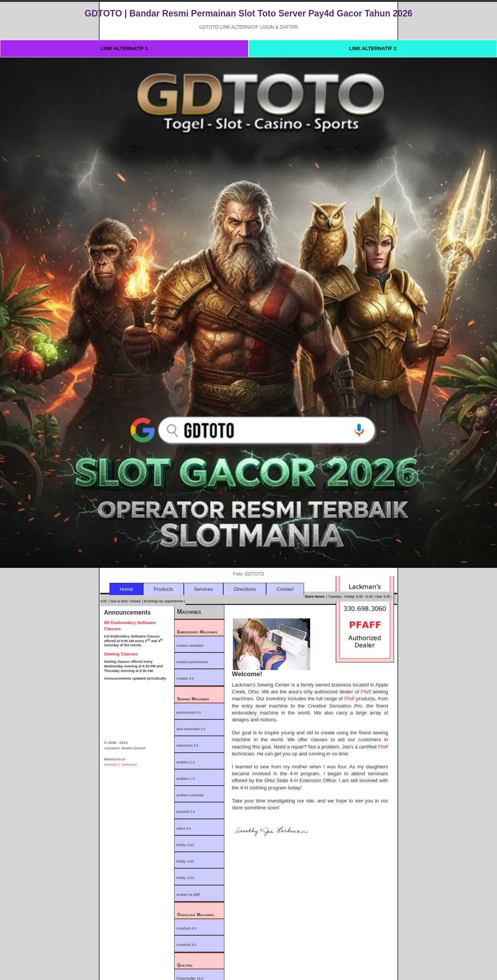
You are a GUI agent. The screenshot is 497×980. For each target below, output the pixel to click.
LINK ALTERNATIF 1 (124, 48)
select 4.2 (184, 828)
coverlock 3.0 (186, 945)
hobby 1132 (185, 861)
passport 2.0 (186, 812)
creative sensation (190, 646)
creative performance (192, 662)
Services (204, 589)
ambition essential (190, 795)
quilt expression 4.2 (191, 729)
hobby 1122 (185, 878)
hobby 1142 (185, 845)
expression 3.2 (187, 745)
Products (163, 589)
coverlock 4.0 (186, 928)
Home (127, 589)
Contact (285, 589)
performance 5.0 (189, 713)
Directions (245, 589)
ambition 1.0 (186, 779)
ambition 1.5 (186, 762)
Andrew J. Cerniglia (121, 764)
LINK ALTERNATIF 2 (373, 48)
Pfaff (367, 692)
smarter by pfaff (188, 895)
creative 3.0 (185, 678)
